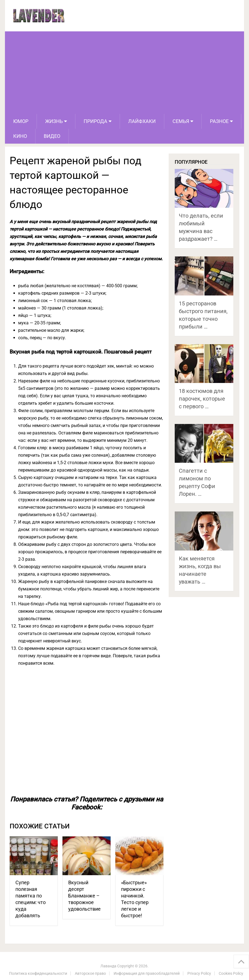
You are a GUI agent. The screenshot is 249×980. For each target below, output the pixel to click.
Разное (219, 121)
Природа (95, 121)
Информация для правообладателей (147, 973)
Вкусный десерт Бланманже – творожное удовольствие (84, 896)
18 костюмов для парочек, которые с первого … (202, 399)
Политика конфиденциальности (38, 973)
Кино (20, 136)
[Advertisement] (124, 73)
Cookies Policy (231, 973)
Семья (181, 121)
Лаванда (108, 966)
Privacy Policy (199, 973)
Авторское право (90, 973)
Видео (52, 136)
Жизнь (54, 121)
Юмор (21, 121)
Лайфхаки (142, 121)
